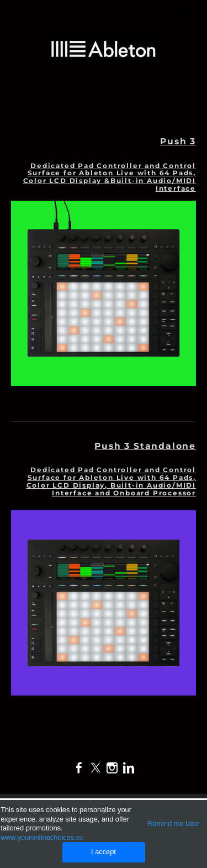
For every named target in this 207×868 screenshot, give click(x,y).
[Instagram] (112, 768)
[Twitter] (95, 768)
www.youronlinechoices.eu (42, 837)
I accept (104, 852)
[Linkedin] (129, 768)
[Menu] (188, 14)
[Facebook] (79, 768)
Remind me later (173, 823)
